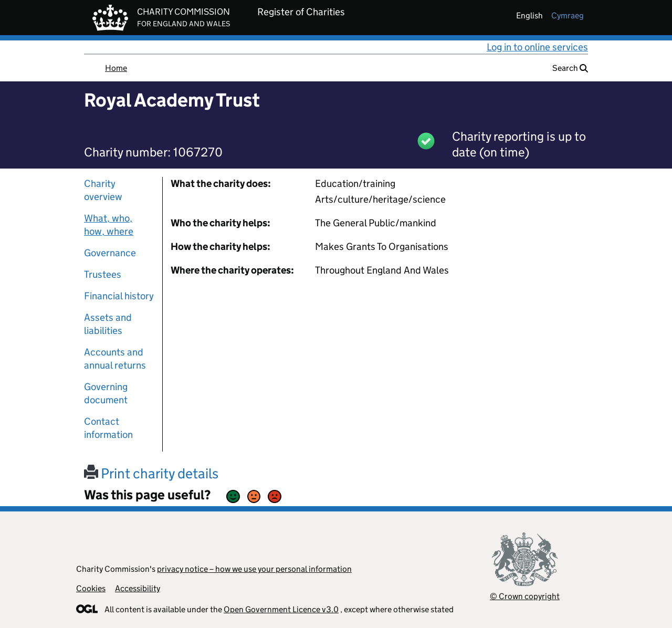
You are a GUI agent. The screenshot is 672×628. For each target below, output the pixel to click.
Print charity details (151, 473)
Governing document (106, 393)
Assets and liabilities (108, 324)
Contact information (108, 428)
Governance (110, 253)
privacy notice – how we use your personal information (254, 569)
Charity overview (103, 190)
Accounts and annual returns (115, 359)
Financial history (119, 296)
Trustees (103, 274)
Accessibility (138, 588)
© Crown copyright (525, 596)
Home (116, 68)
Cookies (91, 588)
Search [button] (570, 68)
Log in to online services (537, 47)
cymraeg (568, 15)
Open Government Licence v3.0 (281, 609)
